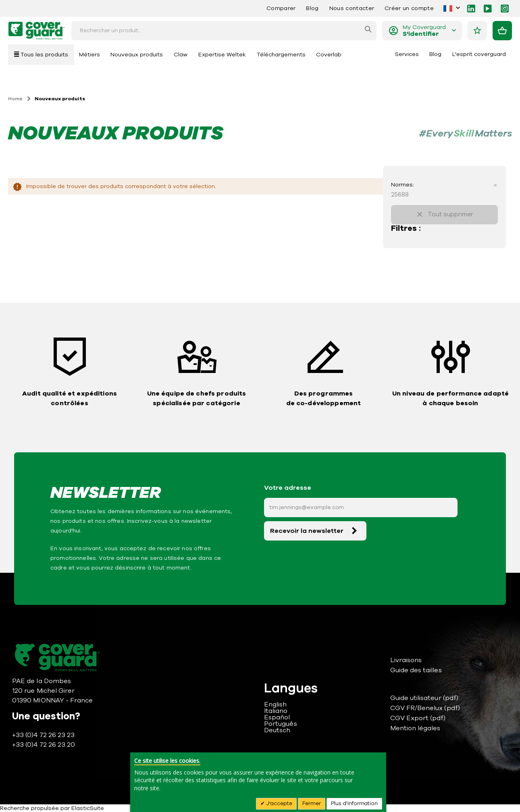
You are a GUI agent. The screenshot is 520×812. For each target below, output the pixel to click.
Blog (312, 8)
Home (15, 99)
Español (277, 717)
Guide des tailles (416, 670)
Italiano (276, 711)
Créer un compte (409, 8)
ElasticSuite (88, 808)
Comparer (281, 8)
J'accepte (279, 804)
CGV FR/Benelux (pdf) (425, 708)
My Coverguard (424, 31)
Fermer (312, 804)
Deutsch (277, 730)
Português (281, 724)
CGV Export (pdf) (418, 718)
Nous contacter (352, 8)
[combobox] (224, 31)
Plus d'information (354, 804)
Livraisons (406, 660)
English (275, 704)
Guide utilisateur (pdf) (424, 698)
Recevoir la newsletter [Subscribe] (307, 531)
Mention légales (415, 728)
